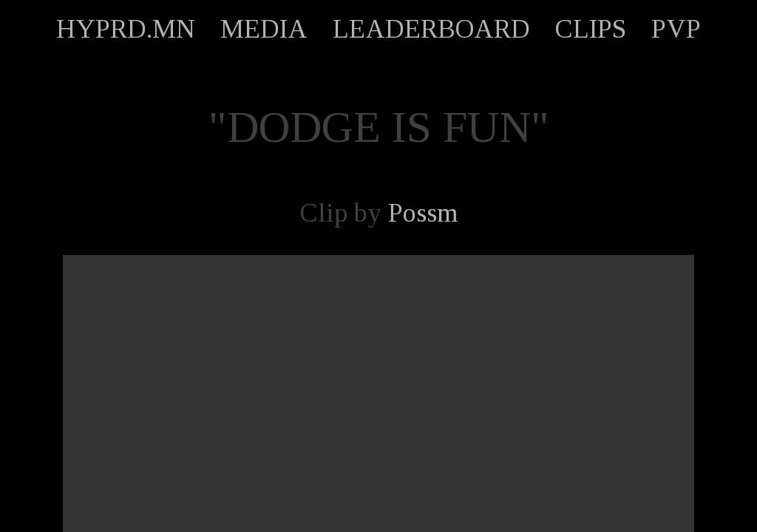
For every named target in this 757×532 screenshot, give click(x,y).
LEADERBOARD (431, 29)
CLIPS (591, 29)
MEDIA (264, 29)
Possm (423, 213)
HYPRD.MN (126, 29)
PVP (676, 29)
